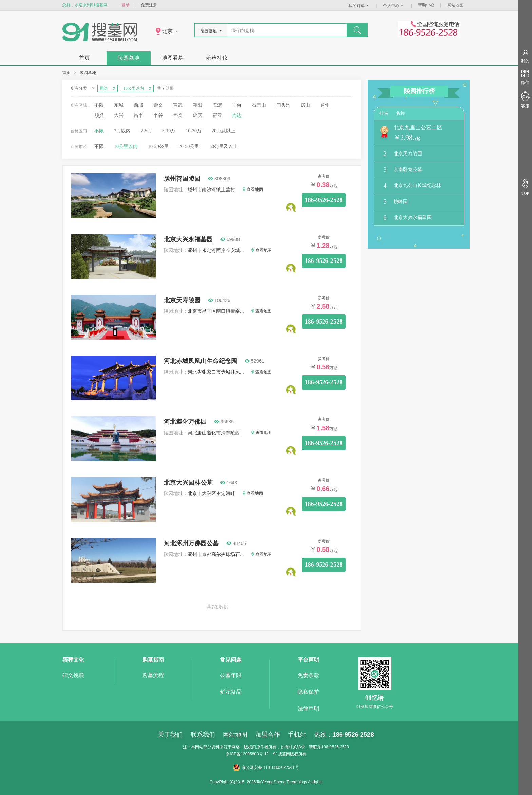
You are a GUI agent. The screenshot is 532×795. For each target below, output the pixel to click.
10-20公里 (158, 147)
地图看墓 (173, 58)
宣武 (178, 105)
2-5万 (146, 131)
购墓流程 (153, 675)
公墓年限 (231, 675)
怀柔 (178, 115)
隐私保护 (308, 692)
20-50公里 (189, 147)
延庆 (197, 115)
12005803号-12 (255, 754)
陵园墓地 (129, 58)
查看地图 (253, 189)
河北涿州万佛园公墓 (191, 543)
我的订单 (359, 6)
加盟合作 (268, 735)
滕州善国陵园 (182, 179)
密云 (217, 115)
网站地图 (455, 5)
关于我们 (170, 735)
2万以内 (122, 131)
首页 (84, 58)
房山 (305, 105)
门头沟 (283, 105)
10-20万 (194, 131)
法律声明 (308, 709)
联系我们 (203, 735)
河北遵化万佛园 (185, 422)
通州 (325, 105)
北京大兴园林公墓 (188, 483)
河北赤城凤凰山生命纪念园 (201, 361)
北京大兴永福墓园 (188, 239)
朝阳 (197, 105)
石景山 (259, 105)
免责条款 (308, 675)
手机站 (297, 735)
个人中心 (394, 6)
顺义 (99, 115)
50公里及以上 (224, 147)
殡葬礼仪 (217, 58)
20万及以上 (224, 131)
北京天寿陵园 (182, 300)
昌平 (138, 115)
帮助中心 (426, 5)
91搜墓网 (281, 754)
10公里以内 (126, 147)
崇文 (158, 105)
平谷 (158, 115)
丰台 (237, 105)
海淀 (217, 105)
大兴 (119, 115)
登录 (126, 5)
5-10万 (169, 131)
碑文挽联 (73, 675)
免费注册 (149, 5)
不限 (99, 105)
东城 (119, 105)
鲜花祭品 (231, 692)
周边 (237, 115)
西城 (138, 105)
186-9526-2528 (324, 200)
